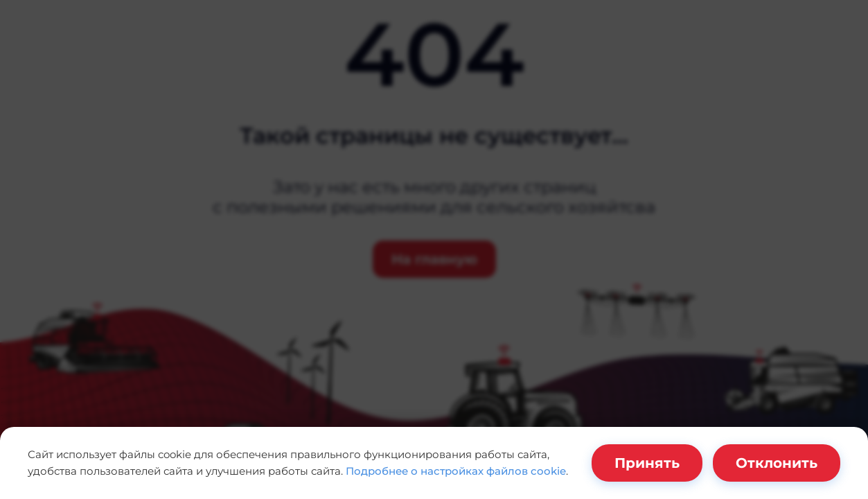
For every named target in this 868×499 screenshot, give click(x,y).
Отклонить (777, 463)
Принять (647, 463)
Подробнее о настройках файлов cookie (456, 471)
